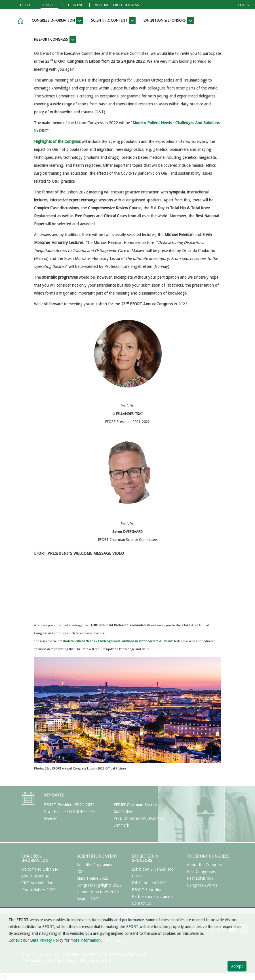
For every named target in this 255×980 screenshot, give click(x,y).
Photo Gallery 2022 (38, 890)
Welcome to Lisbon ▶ (40, 869)
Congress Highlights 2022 (99, 885)
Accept (237, 966)
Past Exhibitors (200, 878)
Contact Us (141, 903)
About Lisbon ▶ (35, 876)
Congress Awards (202, 885)
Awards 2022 (88, 899)
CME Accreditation (37, 883)
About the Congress (204, 865)
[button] (20, 21)
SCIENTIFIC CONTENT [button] (113, 21)
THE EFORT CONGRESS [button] (54, 40)
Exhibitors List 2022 (149, 883)
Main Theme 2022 (92, 878)
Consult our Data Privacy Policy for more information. (55, 940)
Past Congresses (201, 871)
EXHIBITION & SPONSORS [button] (169, 21)
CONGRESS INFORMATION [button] (57, 21)
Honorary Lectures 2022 (98, 892)
